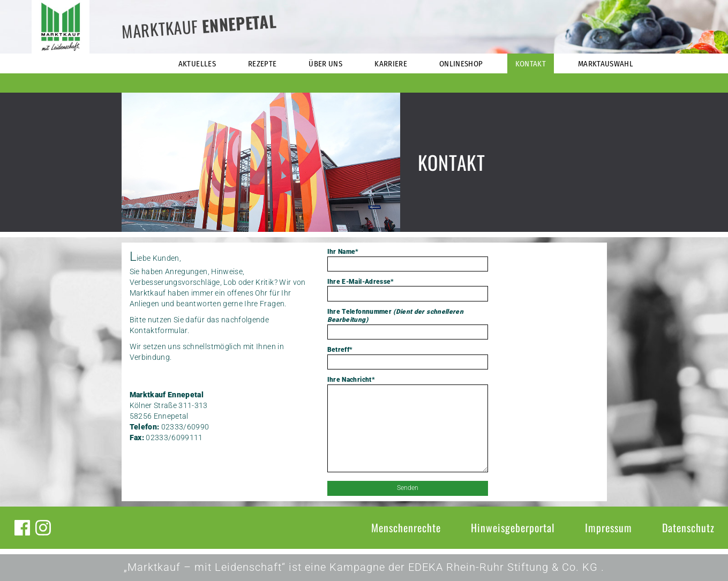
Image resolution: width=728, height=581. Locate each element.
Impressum (609, 527)
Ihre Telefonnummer (408, 324)
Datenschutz (688, 527)
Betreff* (408, 358)
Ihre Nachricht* (408, 425)
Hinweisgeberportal (513, 527)
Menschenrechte (406, 527)
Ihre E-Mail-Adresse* (408, 290)
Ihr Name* (408, 260)
